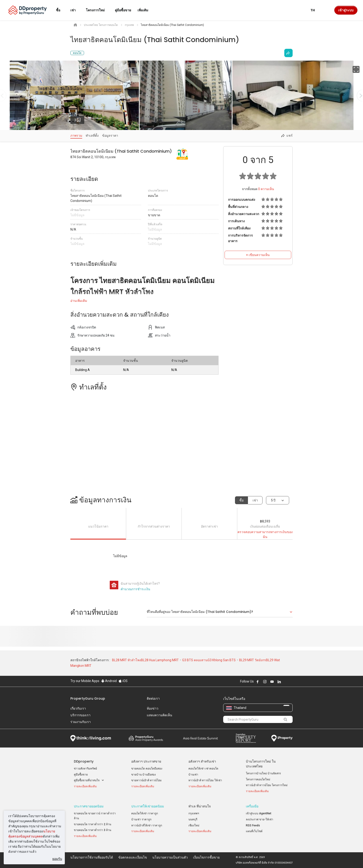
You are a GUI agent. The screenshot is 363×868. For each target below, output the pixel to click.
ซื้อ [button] (61, 10)
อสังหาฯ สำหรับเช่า (202, 761)
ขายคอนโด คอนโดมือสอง (147, 769)
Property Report (246, 738)
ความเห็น (266, 189)
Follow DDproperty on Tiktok (291, 682)
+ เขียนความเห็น (258, 255)
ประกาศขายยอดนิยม (89, 806)
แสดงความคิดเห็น (160, 715)
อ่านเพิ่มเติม (79, 301)
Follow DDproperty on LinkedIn (279, 682)
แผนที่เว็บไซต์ (254, 831)
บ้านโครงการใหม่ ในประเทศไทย (261, 764)
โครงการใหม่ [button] (98, 10)
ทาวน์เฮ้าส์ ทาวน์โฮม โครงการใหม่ (267, 785)
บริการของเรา (80, 715)
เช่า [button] (76, 10)
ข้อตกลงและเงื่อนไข (133, 857)
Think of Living (91, 738)
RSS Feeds (253, 825)
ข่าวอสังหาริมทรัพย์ (85, 769)
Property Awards (146, 738)
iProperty (282, 738)
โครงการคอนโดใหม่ (258, 779)
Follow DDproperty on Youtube (272, 682)
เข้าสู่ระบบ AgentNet (259, 813)
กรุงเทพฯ (194, 813)
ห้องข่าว (153, 708)
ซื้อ (241, 500)
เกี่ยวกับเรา (78, 708)
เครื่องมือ (252, 806)
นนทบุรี (193, 819)
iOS (123, 681)
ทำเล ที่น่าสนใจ (200, 806)
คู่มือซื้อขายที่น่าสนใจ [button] (89, 780)
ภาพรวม (76, 136)
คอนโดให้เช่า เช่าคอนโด (203, 769)
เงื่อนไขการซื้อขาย (206, 857)
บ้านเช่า (193, 775)
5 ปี (273, 500)
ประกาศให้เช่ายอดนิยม (148, 806)
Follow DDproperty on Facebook (258, 682)
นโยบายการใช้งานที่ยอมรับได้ (92, 857)
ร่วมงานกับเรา (81, 722)
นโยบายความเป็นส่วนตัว (170, 857)
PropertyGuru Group (88, 698)
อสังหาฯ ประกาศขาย (146, 761)
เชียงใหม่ (194, 825)
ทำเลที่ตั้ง (92, 136)
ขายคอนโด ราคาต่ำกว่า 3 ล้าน (92, 830)
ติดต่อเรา (153, 698)
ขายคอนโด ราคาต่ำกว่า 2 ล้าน (92, 824)
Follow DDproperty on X (285, 682)
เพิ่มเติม (146, 10)
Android (109, 681)
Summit (200, 738)
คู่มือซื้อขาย (81, 775)
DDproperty (84, 761)
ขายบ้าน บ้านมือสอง (144, 775)
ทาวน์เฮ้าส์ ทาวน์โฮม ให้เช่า (205, 780)
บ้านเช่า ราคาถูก (141, 819)
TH (315, 10)
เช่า (255, 500)
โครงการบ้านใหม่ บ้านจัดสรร (263, 773)
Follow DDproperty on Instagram (265, 682)
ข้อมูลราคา (110, 136)
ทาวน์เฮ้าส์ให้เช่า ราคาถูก (147, 825)
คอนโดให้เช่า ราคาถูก (145, 813)
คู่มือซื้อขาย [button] (123, 10)
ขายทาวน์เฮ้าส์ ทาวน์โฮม (146, 780)
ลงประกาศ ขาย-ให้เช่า (260, 819)
